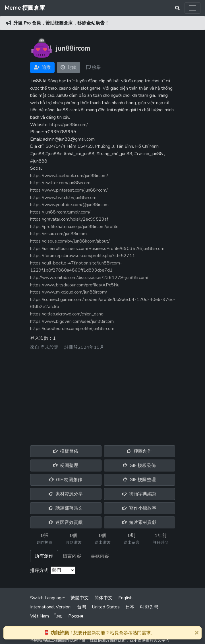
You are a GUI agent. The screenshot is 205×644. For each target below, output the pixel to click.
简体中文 (103, 598)
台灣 (82, 607)
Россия (76, 616)
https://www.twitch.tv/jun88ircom (63, 198)
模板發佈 (66, 451)
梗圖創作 (139, 451)
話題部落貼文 (66, 508)
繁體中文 (80, 598)
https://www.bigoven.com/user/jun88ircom (72, 321)
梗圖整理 (66, 465)
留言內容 (72, 556)
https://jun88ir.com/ (69, 125)
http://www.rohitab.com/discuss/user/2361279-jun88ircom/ (89, 278)
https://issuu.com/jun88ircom (58, 234)
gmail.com (85, 139)
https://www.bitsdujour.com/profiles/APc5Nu (75, 285)
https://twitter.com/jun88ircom (60, 183)
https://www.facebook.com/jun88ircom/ (69, 176)
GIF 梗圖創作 (66, 480)
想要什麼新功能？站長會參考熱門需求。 (100, 633)
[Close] (196, 632)
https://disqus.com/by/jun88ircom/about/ (70, 241)
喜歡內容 (100, 556)
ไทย (59, 616)
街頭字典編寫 (139, 494)
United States (106, 607)
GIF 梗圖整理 (139, 480)
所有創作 (44, 556)
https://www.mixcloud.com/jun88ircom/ (69, 292)
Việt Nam (40, 616)
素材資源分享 (66, 494)
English (125, 598)
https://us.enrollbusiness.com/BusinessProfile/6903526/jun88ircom (97, 249)
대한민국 (149, 607)
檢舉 (94, 67)
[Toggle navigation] (192, 8)
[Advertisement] (103, 396)
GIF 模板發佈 (139, 465)
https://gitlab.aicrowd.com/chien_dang (67, 314)
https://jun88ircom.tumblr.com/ (60, 212)
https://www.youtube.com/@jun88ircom (69, 205)
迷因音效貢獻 (66, 522)
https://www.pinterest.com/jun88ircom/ (69, 190)
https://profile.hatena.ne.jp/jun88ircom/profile (74, 227)
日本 (130, 607)
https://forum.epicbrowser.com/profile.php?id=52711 (83, 256)
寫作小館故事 (139, 508)
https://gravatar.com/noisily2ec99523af (69, 219)
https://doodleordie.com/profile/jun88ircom (72, 329)
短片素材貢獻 (139, 522)
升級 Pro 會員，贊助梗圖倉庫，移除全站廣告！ (61, 23)
